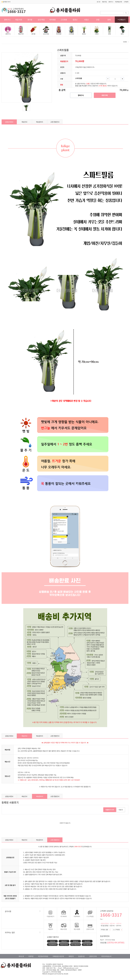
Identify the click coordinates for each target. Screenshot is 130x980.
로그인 (99, 2)
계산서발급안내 (76, 944)
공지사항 (8, 911)
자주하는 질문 (10, 932)
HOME (125, 42)
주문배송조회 (118, 2)
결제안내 (76, 941)
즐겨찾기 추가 (6, 2)
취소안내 (87, 941)
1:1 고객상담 (117, 930)
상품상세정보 (9, 122)
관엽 (98, 20)
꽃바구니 (7, 20)
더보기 (121, 810)
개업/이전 (19, 20)
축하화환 (53, 20)
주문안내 (52, 941)
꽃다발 (30, 20)
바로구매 (105, 95)
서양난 (86, 20)
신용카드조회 (93, 956)
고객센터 (126, 2)
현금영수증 (81, 956)
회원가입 (104, 2)
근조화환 (64, 20)
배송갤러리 (40, 122)
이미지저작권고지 (106, 956)
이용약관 (31, 956)
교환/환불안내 (55, 122)
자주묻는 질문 (105, 930)
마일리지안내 (64, 944)
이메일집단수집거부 (58, 956)
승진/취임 (41, 20)
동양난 (75, 20)
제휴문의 (71, 956)
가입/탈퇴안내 (52, 944)
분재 (109, 20)
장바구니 (111, 2)
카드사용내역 (87, 944)
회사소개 (21, 956)
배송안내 (24, 122)
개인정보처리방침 (43, 956)
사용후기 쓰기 (110, 810)
